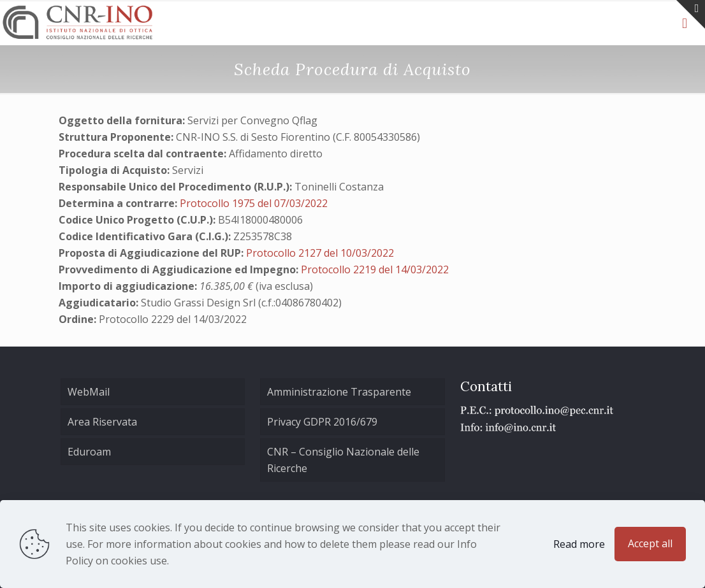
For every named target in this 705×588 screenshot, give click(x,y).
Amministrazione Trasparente (339, 392)
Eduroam (89, 452)
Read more (579, 544)
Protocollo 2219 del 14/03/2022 (375, 269)
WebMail (89, 392)
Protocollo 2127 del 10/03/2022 (320, 253)
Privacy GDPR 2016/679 (322, 422)
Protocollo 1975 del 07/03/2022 (254, 203)
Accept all (650, 543)
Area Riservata (102, 422)
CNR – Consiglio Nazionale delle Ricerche (343, 460)
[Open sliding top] (691, 14)
